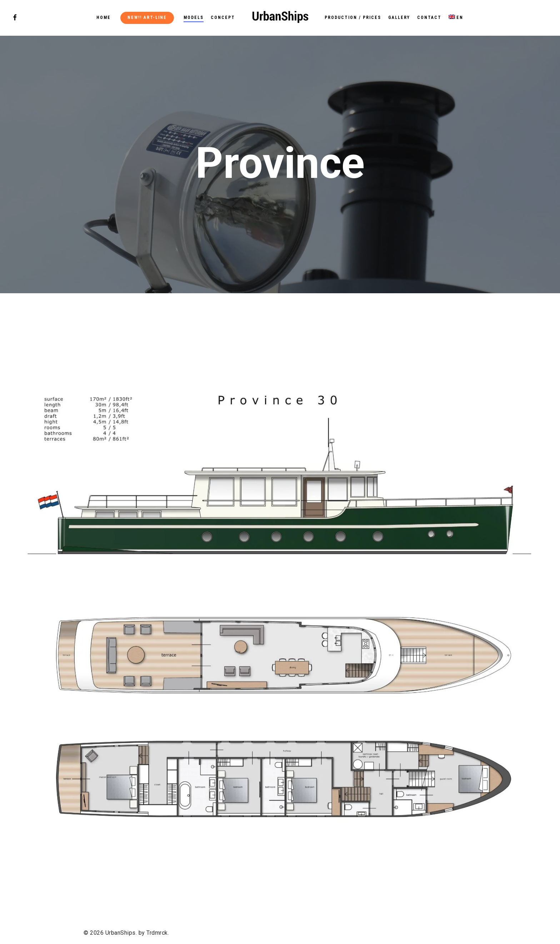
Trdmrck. (158, 933)
